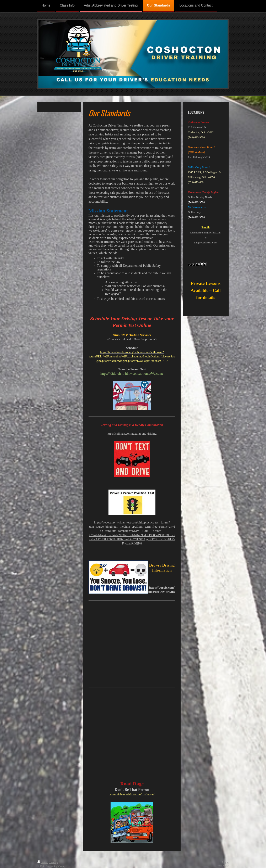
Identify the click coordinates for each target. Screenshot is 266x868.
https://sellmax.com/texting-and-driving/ (132, 434)
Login (225, 862)
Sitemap (54, 862)
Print (43, 862)
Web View (223, 866)
